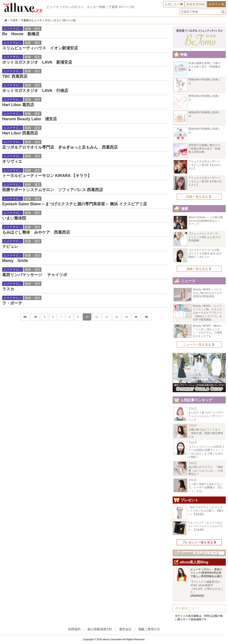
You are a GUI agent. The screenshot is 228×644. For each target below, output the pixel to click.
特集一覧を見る (199, 197)
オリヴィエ (12, 161)
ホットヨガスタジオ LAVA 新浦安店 (37, 62)
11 (97, 317)
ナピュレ (10, 246)
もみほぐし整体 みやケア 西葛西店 (36, 232)
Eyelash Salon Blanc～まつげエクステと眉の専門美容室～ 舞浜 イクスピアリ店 (75, 204)
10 (87, 317)
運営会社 (125, 629)
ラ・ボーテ (12, 303)
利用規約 (74, 629)
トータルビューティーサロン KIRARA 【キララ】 (47, 176)
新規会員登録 (196, 4)
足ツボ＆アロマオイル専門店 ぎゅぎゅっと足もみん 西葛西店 (60, 147)
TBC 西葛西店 (15, 76)
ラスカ (8, 289)
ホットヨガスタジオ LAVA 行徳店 (35, 91)
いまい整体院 (14, 218)
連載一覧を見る (199, 269)
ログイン (215, 4)
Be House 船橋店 (21, 34)
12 (107, 317)
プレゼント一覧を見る (199, 542)
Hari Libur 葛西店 (18, 105)
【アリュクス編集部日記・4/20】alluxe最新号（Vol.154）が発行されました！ (207, 587)
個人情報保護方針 (100, 629)
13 (116, 317)
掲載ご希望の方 (149, 629)
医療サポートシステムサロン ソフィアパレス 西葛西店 (53, 190)
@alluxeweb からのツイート (197, 553)
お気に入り (172, 4)
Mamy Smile (15, 261)
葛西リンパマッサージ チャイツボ (35, 275)
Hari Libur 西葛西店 (20, 133)
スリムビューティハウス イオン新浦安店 (40, 48)
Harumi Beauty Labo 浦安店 (30, 119)
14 (126, 317)
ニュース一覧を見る (199, 345)
